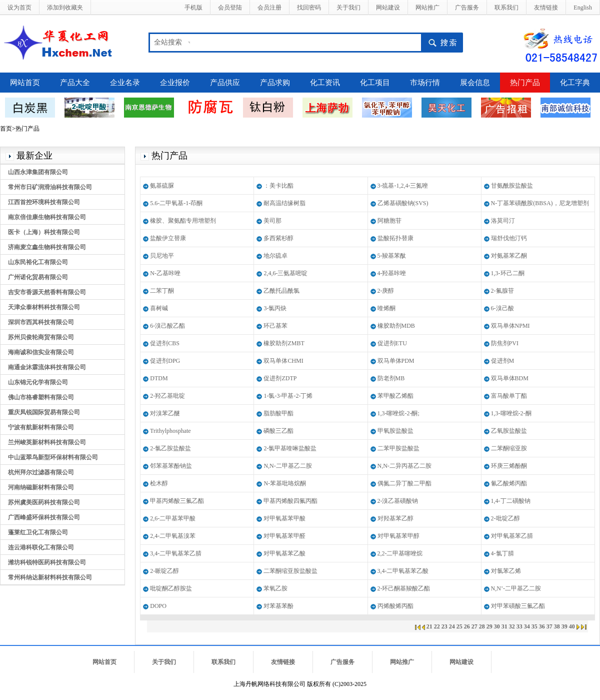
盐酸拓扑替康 (395, 238)
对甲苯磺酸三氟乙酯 (518, 606)
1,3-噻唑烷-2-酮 (511, 413)
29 (489, 626)
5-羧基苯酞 (392, 256)
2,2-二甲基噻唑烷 (400, 553)
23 (444, 626)
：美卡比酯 (278, 186)
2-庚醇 (386, 291)
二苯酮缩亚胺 (509, 448)
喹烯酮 (386, 308)
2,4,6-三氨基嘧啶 (285, 273)
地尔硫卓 (275, 256)
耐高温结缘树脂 (284, 203)
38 (557, 626)
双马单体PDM (396, 361)
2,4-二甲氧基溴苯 (173, 536)
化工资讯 (325, 83)
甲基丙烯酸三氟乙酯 (177, 501)
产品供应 (225, 83)
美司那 (272, 221)
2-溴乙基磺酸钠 (398, 501)
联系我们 (506, 8)
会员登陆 (230, 8)
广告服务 (467, 8)
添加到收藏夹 (65, 8)
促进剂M (503, 361)
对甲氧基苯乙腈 (512, 536)
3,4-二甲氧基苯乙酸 (403, 571)
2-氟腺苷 (502, 291)
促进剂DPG (165, 361)
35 (534, 626)
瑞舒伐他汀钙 (509, 238)
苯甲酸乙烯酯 (395, 396)
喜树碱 (159, 308)
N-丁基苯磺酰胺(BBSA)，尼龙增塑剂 (540, 203)
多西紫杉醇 (278, 238)
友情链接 (546, 8)
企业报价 (175, 83)
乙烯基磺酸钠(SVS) (403, 203)
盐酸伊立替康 (168, 238)
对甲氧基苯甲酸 (284, 518)
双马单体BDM (510, 378)
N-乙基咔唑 (165, 273)
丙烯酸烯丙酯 (395, 606)
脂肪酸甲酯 (278, 413)
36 (542, 626)
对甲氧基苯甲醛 (284, 536)
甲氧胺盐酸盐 (395, 431)
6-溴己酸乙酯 (167, 326)
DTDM (159, 378)
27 (474, 626)
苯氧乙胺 (275, 588)
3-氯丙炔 (275, 308)
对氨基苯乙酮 (509, 256)
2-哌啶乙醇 (164, 571)
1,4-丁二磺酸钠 (511, 501)
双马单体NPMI (510, 326)
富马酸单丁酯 (509, 396)
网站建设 (388, 8)
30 (497, 626)
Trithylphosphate (170, 431)
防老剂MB (391, 378)
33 (519, 626)
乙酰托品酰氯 (281, 291)
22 (437, 626)
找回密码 (309, 8)
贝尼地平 (162, 256)
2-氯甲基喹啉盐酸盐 (290, 448)
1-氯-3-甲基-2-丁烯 (288, 396)
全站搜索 (168, 42)
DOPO (158, 606)
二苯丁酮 (162, 291)
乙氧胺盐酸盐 (509, 431)
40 (572, 626)
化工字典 (575, 83)
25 (459, 626)
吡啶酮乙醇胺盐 (171, 588)
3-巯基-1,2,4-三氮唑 (403, 186)
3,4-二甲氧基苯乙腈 (176, 553)
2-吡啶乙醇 (505, 518)
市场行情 (425, 83)
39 (564, 626)
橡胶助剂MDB (396, 326)
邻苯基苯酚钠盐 (171, 466)
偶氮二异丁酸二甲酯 (404, 483)
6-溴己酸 (502, 308)
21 (429, 626)
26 (467, 626)
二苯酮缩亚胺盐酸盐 (290, 571)
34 (527, 626)
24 (452, 626)
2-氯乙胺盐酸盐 (170, 448)
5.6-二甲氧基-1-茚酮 (176, 203)
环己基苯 (275, 326)
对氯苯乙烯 (506, 571)
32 (512, 626)
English (583, 8)
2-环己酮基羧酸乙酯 (404, 588)
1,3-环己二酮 (508, 273)
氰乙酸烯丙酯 (509, 483)
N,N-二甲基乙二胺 (287, 466)
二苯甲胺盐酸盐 (398, 448)
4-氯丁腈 (502, 553)
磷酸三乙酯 (278, 431)
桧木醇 (159, 483)
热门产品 (525, 83)
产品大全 (75, 83)
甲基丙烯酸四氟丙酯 (290, 501)
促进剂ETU (392, 343)
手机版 (193, 8)
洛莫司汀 (503, 221)
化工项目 (375, 83)
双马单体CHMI (283, 361)
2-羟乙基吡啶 (167, 396)
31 (504, 626)
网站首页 (25, 83)
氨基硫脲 (162, 186)
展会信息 (475, 83)
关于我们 (348, 8)
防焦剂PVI (505, 343)
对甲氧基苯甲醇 (398, 536)
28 (482, 626)
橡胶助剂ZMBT (284, 343)
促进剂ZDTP (280, 378)
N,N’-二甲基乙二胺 (516, 588)
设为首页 (19, 8)
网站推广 (427, 8)
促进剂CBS (165, 343)
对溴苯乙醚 (165, 413)
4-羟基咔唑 (392, 273)
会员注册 (269, 8)
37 (549, 626)
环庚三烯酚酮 (509, 466)
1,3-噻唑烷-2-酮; (398, 413)
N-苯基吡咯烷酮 (285, 483)
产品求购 (275, 83)
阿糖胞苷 (389, 221)
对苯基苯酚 (278, 606)
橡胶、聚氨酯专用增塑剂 (183, 221)
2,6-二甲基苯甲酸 (173, 518)
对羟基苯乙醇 (395, 518)
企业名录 (125, 83)
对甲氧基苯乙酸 (284, 553)
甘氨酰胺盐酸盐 (512, 186)
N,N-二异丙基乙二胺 (404, 466)
